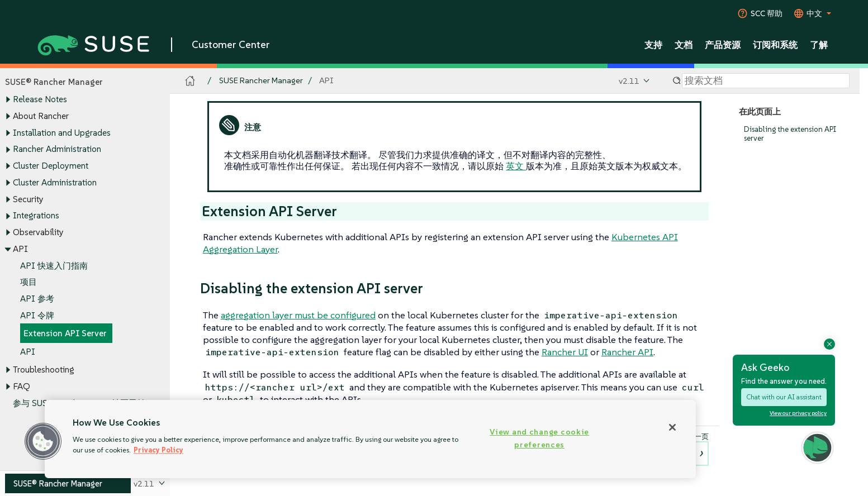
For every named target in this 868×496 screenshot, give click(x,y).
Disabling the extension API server (790, 134)
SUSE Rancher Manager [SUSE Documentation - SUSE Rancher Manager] (261, 81)
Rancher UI (565, 352)
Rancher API (627, 352)
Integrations (36, 216)
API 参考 (37, 299)
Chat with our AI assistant (784, 397)
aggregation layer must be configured (298, 315)
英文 (516, 166)
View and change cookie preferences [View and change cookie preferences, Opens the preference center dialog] (539, 438)
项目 (29, 282)
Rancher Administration (57, 149)
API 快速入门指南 (54, 266)
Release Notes (40, 100)
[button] (43, 441)
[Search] (766, 81)
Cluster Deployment (51, 166)
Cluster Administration (55, 182)
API (28, 352)
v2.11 (629, 81)
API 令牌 (37, 315)
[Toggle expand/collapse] (8, 100)
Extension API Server (65, 334)
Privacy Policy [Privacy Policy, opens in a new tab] (158, 450)
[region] (370, 439)
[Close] (672, 427)
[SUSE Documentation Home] (190, 81)
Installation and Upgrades (62, 133)
